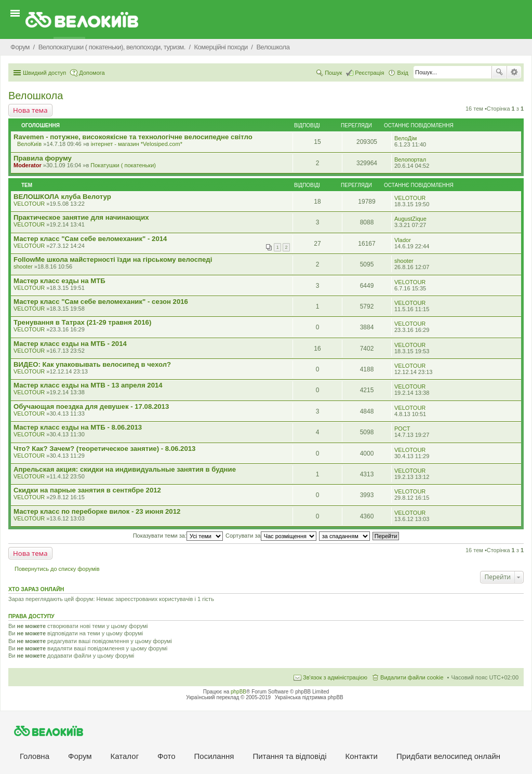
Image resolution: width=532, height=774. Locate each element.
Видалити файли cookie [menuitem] (412, 677)
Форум (80, 756)
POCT (402, 429)
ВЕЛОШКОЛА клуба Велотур (62, 197)
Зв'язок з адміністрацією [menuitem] (335, 677)
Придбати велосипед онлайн (448, 756)
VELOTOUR (29, 204)
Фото (166, 756)
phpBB (238, 692)
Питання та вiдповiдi (289, 756)
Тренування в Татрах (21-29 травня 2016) (82, 322)
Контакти (362, 756)
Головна (35, 756)
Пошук (499, 72)
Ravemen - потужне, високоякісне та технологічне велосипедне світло (133, 137)
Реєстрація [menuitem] (369, 73)
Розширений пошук (514, 72)
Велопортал (410, 159)
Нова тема (30, 110)
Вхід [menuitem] (403, 73)
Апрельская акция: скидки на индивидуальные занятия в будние (125, 469)
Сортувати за (271, 536)
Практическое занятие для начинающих (81, 217)
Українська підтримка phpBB (309, 697)
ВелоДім (405, 138)
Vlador (403, 240)
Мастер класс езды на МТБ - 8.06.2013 (78, 427)
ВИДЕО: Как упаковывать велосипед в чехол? (92, 364)
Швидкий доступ (44, 73)
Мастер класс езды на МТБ (59, 281)
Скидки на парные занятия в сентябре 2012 (87, 490)
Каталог (125, 756)
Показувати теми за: (178, 536)
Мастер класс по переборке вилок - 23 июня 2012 (97, 511)
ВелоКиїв (29, 144)
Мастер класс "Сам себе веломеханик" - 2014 (90, 239)
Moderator (28, 165)
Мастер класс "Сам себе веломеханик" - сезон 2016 (101, 302)
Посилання (214, 756)
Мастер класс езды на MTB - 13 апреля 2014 (88, 385)
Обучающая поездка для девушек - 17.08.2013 (91, 406)
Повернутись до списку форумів (57, 569)
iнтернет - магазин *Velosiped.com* (137, 144)
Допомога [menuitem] (92, 73)
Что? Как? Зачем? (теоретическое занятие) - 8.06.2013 (104, 449)
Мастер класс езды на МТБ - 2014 (70, 344)
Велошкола (36, 96)
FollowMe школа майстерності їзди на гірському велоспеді (113, 259)
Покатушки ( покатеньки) (123, 165)
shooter (23, 266)
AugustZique (410, 219)
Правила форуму (43, 158)
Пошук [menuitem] (333, 73)
